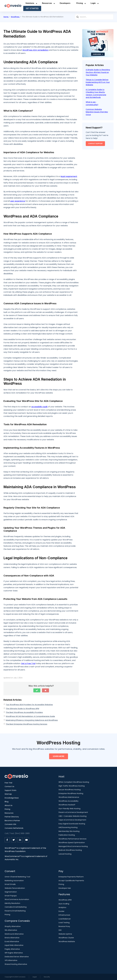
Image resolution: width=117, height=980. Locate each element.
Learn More (59, 756)
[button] (37, 690)
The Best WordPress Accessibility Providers (24, 712)
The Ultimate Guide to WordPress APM (22, 708)
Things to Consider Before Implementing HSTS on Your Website (98, 82)
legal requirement (69, 176)
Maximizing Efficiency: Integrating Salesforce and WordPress (32, 720)
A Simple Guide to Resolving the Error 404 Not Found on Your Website (98, 72)
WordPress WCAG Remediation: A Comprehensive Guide (30, 716)
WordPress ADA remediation (35, 50)
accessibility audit (39, 407)
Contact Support (95, 144)
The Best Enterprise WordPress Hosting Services (27, 724)
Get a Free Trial (28, 663)
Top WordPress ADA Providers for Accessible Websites (29, 705)
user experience (18, 201)
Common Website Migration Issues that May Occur (97, 112)
